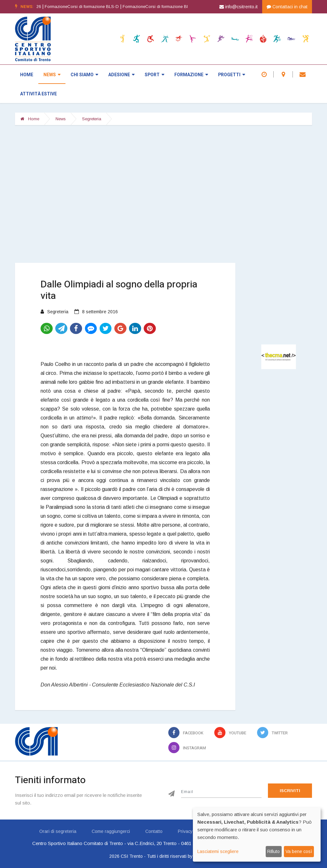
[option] (90, 7)
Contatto (154, 831)
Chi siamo (84, 75)
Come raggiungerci (111, 831)
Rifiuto (274, 851)
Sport (154, 75)
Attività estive (38, 94)
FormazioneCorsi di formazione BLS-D (88, 7)
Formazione (191, 75)
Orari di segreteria (58, 831)
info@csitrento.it (239, 7)
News (52, 75)
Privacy (185, 831)
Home (27, 75)
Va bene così (299, 851)
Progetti (232, 75)
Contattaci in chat (287, 7)
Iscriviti (290, 791)
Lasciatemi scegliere (218, 851)
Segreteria (92, 119)
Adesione (121, 75)
